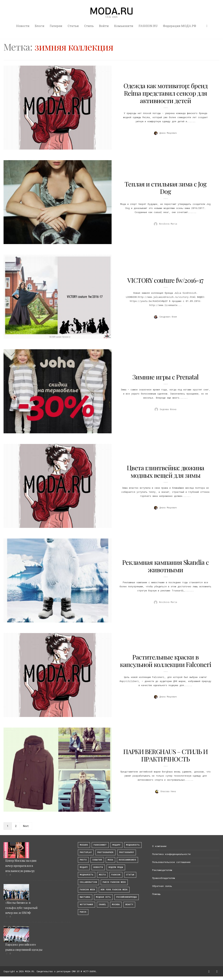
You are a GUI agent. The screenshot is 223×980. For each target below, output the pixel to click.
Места (102, 875)
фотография (86, 905)
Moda (110, 860)
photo (83, 860)
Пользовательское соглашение (171, 862)
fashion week (87, 890)
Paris (83, 912)
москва (116, 905)
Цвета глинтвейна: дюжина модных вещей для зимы (166, 471)
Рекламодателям (162, 870)
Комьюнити (124, 26)
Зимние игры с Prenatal (166, 377)
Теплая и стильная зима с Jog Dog (165, 187)
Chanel (103, 905)
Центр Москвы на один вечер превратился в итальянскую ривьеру (21, 866)
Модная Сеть (103, 897)
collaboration (88, 882)
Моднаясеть (87, 875)
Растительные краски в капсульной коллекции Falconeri (165, 661)
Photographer (105, 852)
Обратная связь (162, 886)
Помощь (156, 894)
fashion (116, 875)
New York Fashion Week (114, 890)
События (97, 860)
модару (116, 845)
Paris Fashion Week (114, 882)
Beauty (129, 905)
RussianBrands (127, 860)
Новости (23, 26)
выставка (85, 897)
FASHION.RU (148, 26)
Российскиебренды (127, 897)
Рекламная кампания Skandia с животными (166, 566)
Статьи (73, 26)
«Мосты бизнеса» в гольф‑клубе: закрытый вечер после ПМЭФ (21, 908)
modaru (84, 845)
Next (26, 826)
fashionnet (100, 845)
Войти (104, 26)
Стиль (89, 26)
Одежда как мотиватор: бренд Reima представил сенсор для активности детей (165, 93)
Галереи (56, 26)
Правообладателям (164, 878)
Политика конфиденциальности (171, 854)
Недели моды (116, 867)
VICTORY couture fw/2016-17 (165, 280)
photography (127, 852)
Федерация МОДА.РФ (180, 26)
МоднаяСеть (133, 845)
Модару (84, 867)
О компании (159, 846)
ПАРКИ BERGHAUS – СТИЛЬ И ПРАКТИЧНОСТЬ (166, 755)
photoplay (86, 852)
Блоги (40, 26)
